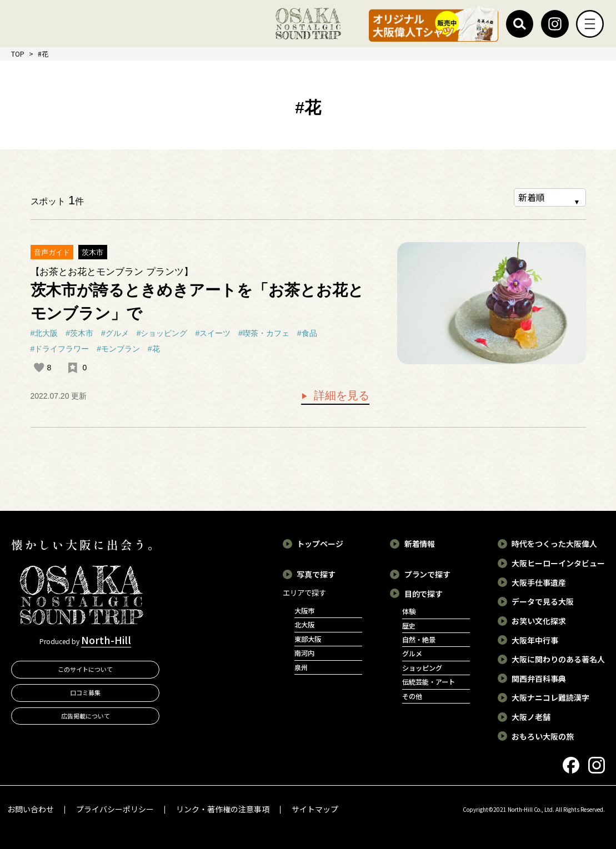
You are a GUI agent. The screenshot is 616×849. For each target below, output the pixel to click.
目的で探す (424, 594)
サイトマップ (315, 809)
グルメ (412, 654)
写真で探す (316, 574)
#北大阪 (44, 333)
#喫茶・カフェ (264, 333)
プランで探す (428, 574)
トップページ (320, 544)
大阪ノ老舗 (531, 717)
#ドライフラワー (60, 349)
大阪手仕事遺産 (539, 582)
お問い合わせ (31, 809)
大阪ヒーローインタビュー (558, 563)
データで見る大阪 (543, 601)
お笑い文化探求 (539, 621)
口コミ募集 (85, 692)
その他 (412, 696)
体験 (409, 611)
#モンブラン (118, 349)
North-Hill (106, 640)
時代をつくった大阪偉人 (554, 544)
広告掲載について (86, 716)
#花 (154, 349)
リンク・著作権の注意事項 (223, 809)
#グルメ (115, 333)
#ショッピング (162, 333)
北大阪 (304, 625)
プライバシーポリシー (115, 809)
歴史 (409, 626)
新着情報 (420, 544)
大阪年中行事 (535, 640)
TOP (18, 54)
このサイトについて (85, 669)
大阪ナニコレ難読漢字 (550, 697)
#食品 (307, 333)
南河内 (304, 653)
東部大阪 (308, 639)
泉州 (301, 667)
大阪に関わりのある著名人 (558, 659)
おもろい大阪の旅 (543, 736)
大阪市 (304, 611)
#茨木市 (79, 333)
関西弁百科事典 (539, 679)
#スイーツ (213, 333)
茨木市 (92, 252)
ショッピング (422, 668)
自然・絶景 (419, 640)
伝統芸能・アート (429, 682)
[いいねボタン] (39, 368)
